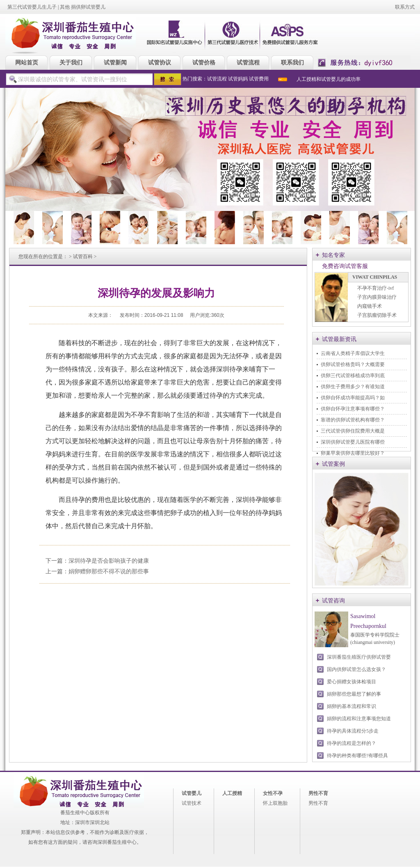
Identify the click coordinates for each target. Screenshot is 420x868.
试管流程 (217, 79)
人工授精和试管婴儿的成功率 (329, 79)
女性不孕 (273, 793)
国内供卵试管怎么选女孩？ (356, 669)
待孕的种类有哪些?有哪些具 (357, 756)
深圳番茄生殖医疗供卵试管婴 (359, 657)
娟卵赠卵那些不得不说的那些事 (109, 571)
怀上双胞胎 (275, 803)
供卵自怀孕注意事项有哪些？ (353, 409)
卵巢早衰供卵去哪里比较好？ (353, 453)
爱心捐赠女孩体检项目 (352, 682)
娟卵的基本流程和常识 (352, 706)
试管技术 (192, 803)
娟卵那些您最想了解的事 (354, 694)
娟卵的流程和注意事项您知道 (359, 719)
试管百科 (83, 257)
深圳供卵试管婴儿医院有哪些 (353, 442)
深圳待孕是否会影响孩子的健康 (109, 561)
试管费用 (259, 79)
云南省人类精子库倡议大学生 (353, 353)
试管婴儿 (192, 793)
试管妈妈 (238, 79)
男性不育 (318, 793)
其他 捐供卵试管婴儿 (83, 7)
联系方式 (405, 7)
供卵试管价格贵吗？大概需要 (353, 364)
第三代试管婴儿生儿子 (32, 7)
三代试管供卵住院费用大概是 (353, 431)
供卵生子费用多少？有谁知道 (353, 387)
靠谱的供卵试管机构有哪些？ (353, 420)
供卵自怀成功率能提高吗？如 (353, 398)
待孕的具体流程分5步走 (353, 731)
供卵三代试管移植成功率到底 (353, 376)
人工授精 (232, 793)
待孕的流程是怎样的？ (352, 743)
